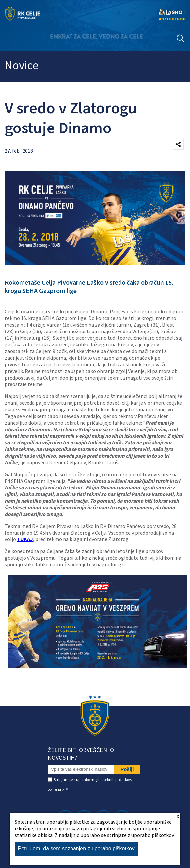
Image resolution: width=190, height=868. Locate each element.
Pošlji (127, 769)
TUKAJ (25, 539)
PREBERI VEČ (58, 790)
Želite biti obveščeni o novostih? (81, 754)
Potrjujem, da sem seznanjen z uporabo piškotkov (76, 849)
